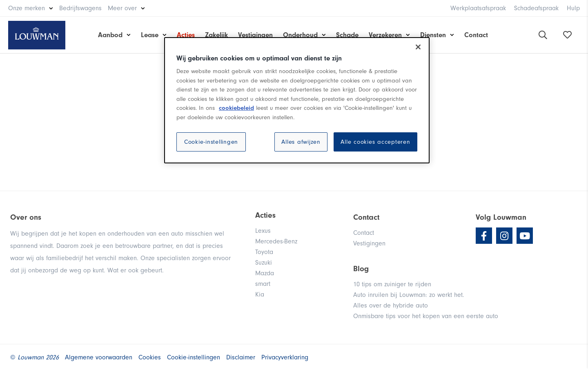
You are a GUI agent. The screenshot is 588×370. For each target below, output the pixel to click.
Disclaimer (241, 357)
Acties (186, 35)
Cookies (150, 357)
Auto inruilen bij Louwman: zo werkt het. (409, 295)
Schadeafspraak (536, 8)
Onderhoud (300, 35)
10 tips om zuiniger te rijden (392, 284)
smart (263, 284)
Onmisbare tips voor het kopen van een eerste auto (426, 316)
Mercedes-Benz (276, 241)
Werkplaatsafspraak (478, 8)
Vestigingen (255, 35)
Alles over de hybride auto (391, 305)
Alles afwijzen (301, 142)
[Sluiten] (418, 47)
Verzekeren (385, 35)
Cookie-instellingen (211, 142)
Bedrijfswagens (80, 8)
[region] (297, 100)
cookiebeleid (236, 108)
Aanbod (110, 35)
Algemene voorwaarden (99, 357)
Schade (347, 35)
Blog (361, 269)
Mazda (265, 273)
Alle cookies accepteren (375, 142)
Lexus (263, 231)
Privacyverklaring (285, 357)
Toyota (264, 252)
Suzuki (264, 263)
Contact (476, 35)
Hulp (573, 8)
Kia (260, 294)
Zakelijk (216, 35)
